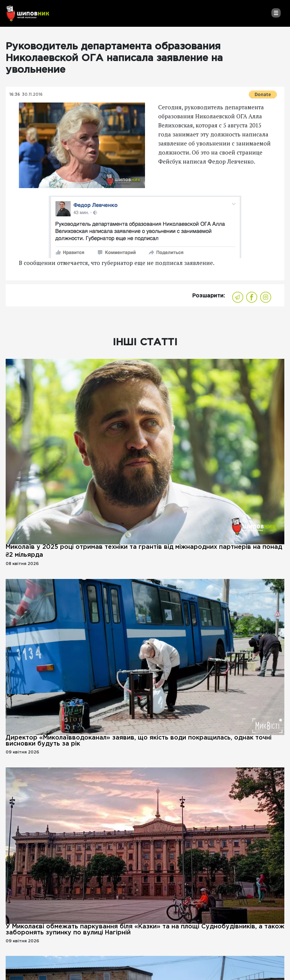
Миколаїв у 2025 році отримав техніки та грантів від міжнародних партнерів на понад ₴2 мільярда (144, 551)
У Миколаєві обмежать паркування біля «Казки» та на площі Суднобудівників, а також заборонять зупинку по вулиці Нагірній (145, 930)
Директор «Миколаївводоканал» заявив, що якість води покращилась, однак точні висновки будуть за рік (139, 741)
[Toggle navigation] (276, 13)
